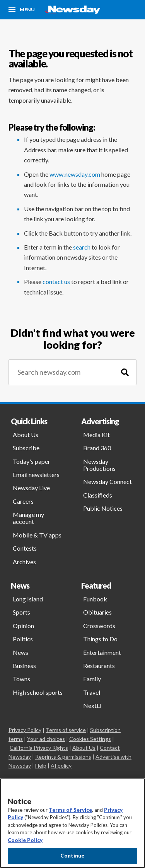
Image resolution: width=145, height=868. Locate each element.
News (20, 652)
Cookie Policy (25, 840)
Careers (23, 501)
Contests (25, 548)
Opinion (23, 626)
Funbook (95, 599)
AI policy (61, 766)
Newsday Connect (107, 481)
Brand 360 (97, 448)
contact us (56, 282)
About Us (26, 435)
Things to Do (100, 639)
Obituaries (97, 612)
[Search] (125, 372)
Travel (92, 692)
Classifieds (98, 495)
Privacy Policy (25, 730)
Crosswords (99, 626)
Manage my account (28, 518)
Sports (21, 612)
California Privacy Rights (39, 748)
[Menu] (22, 10)
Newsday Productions (99, 465)
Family (92, 679)
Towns (21, 679)
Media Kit (96, 435)
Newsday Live (31, 488)
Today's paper (32, 461)
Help (41, 766)
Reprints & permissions (63, 757)
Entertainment (102, 652)
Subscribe (26, 448)
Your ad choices (46, 739)
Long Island (28, 599)
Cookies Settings (90, 739)
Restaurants (99, 666)
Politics (23, 639)
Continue (72, 856)
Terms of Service (70, 810)
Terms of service (66, 730)
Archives (24, 562)
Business (24, 666)
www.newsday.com (75, 174)
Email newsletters (36, 474)
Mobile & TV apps (37, 535)
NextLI (92, 705)
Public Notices (103, 508)
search (82, 247)
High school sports (38, 692)
